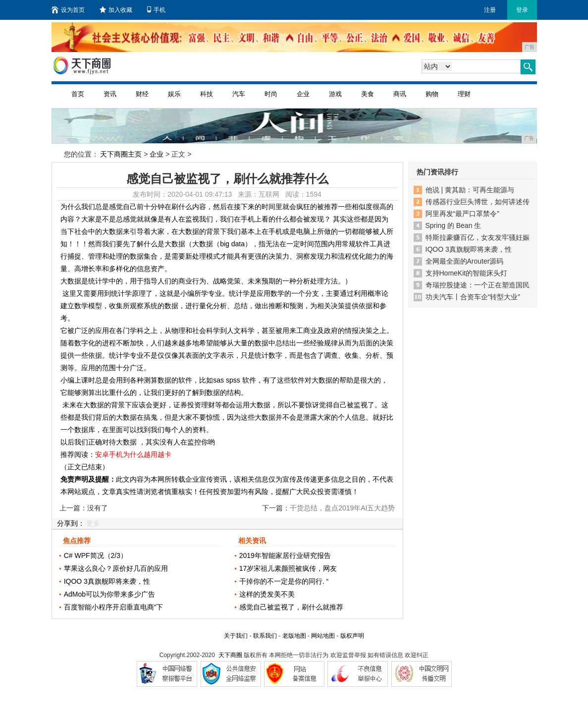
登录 (522, 10)
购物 (432, 94)
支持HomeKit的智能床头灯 (467, 273)
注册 (490, 10)
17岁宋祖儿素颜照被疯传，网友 (288, 568)
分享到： (71, 523)
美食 (368, 94)
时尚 (271, 94)
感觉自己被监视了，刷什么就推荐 (291, 607)
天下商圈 (230, 655)
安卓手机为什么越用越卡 (133, 454)
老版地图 (294, 636)
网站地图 (323, 636)
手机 (156, 10)
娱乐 (174, 94)
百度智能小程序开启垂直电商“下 (114, 607)
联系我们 (265, 636)
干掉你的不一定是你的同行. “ (284, 581)
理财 (464, 94)
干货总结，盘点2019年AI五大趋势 (342, 508)
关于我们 (236, 636)
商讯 (400, 94)
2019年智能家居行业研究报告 (285, 555)
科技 (207, 94)
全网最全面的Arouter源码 (465, 261)
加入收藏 (116, 10)
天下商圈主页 (121, 154)
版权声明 (352, 636)
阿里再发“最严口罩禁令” (462, 214)
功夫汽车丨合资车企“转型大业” (473, 297)
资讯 (110, 94)
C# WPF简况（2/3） (96, 555)
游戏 (335, 94)
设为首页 (68, 10)
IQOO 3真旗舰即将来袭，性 (107, 581)
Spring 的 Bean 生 (454, 225)
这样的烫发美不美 (267, 594)
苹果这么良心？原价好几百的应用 (116, 568)
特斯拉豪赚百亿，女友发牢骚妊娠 (478, 237)
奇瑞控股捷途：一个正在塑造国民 (478, 285)
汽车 (239, 94)
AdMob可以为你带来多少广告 (109, 594)
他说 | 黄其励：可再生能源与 (470, 190)
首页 (78, 94)
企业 (303, 94)
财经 (142, 94)
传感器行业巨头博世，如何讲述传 (478, 202)
